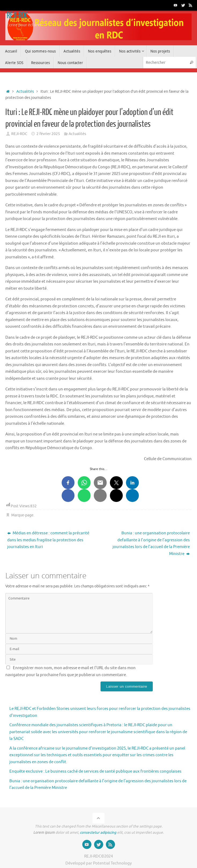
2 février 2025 (48, 134)
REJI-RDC (17, 16)
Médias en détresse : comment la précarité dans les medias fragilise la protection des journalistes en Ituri (48, 540)
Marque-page (22, 515)
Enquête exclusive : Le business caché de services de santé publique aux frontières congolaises (95, 771)
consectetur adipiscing (98, 832)
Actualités (25, 92)
